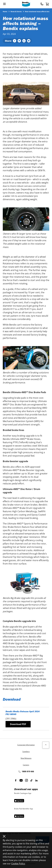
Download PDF (18, 724)
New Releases (26, 758)
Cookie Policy (18, 864)
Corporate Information (26, 745)
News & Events (16, 11)
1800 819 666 (26, 772)
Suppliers (26, 752)
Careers (26, 765)
